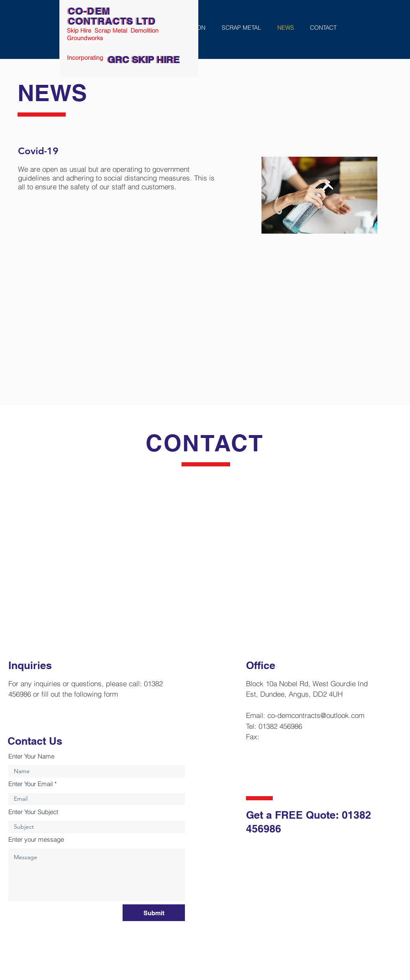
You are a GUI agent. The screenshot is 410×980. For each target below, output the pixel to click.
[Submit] (154, 913)
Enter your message (36, 839)
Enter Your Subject (33, 812)
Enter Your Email (31, 784)
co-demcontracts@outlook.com (316, 715)
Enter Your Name (31, 756)
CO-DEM (89, 11)
